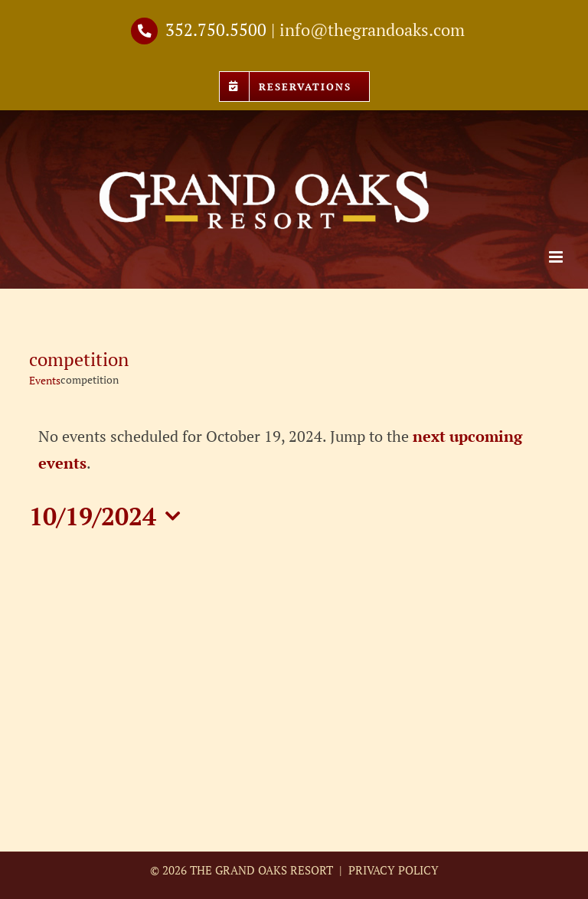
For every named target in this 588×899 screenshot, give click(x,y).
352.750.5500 (216, 29)
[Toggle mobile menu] (557, 257)
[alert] (294, 449)
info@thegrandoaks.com (372, 29)
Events (45, 380)
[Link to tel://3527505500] (144, 31)
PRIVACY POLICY (392, 870)
